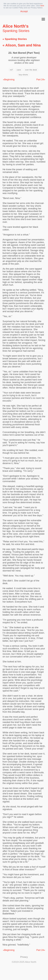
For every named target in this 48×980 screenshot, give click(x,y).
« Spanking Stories (15, 39)
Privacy (24, 957)
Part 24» (41, 80)
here (42, 6)
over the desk (31, 70)
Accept (24, 11)
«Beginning (9, 80)
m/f (11, 70)
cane (19, 70)
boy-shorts (23, 75)
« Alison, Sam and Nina (22, 45)
